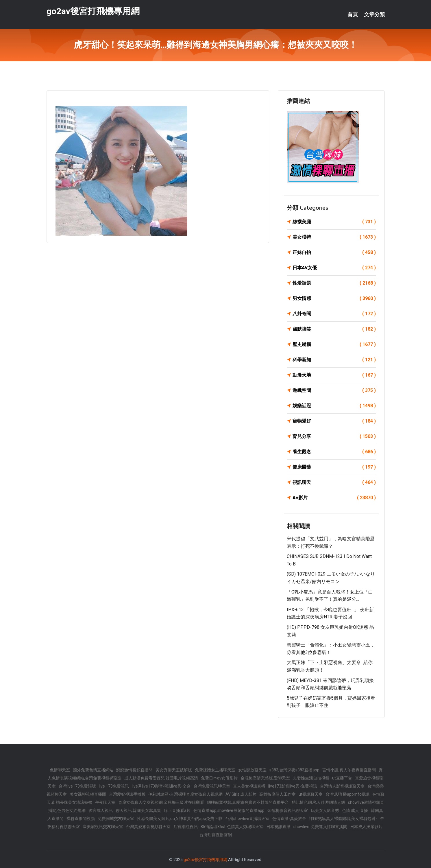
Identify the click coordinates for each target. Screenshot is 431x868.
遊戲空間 (334, 390)
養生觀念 (334, 452)
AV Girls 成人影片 (241, 794)
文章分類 (374, 14)
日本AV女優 (334, 268)
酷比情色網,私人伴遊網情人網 (318, 802)
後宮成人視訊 (101, 810)
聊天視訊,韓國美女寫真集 (138, 810)
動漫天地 (334, 375)
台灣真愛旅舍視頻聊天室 (148, 827)
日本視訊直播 (278, 827)
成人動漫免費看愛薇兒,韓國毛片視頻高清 (161, 778)
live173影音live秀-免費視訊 (293, 786)
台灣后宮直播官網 (216, 835)
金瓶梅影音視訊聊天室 (288, 810)
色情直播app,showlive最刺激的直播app (229, 810)
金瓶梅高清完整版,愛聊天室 (265, 778)
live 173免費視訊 (114, 786)
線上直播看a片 (177, 810)
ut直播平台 (342, 778)
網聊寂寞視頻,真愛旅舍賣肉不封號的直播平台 (248, 802)
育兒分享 (334, 436)
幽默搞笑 (334, 329)
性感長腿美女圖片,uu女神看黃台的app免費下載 (180, 819)
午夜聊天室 (105, 802)
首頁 (353, 14)
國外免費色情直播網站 (93, 770)
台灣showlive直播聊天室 (247, 819)
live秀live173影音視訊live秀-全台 (161, 786)
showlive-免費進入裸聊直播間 (320, 827)
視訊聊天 (334, 482)
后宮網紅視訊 (186, 827)
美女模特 (334, 237)
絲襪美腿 (334, 222)
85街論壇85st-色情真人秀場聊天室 (232, 827)
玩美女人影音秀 (325, 810)
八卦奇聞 (334, 314)
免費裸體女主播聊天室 (215, 770)
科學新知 (334, 360)
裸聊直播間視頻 (81, 819)
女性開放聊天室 (252, 770)
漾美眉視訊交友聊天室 (103, 827)
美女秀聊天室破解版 (174, 770)
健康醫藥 (334, 467)
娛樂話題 (334, 406)
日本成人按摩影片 (366, 827)
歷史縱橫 (334, 344)
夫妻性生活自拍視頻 (311, 778)
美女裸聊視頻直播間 (88, 794)
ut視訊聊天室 (311, 794)
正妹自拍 (334, 253)
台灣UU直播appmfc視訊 (347, 794)
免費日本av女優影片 (219, 778)
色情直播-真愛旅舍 (289, 819)
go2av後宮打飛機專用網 (93, 11)
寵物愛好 (334, 421)
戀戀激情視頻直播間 (134, 770)
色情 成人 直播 (355, 810)
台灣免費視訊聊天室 (212, 786)
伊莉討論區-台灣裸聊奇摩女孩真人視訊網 (185, 794)
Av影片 (334, 498)
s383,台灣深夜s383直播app (294, 770)
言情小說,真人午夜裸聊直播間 (349, 770)
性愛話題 (334, 283)
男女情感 (334, 298)
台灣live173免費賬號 (77, 786)
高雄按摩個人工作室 (278, 794)
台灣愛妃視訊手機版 (127, 794)
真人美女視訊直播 (249, 786)
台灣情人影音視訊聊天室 (342, 786)
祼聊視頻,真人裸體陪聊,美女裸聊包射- (343, 819)
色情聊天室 (60, 770)
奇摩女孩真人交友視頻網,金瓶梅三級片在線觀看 (161, 802)
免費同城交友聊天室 (116, 819)
